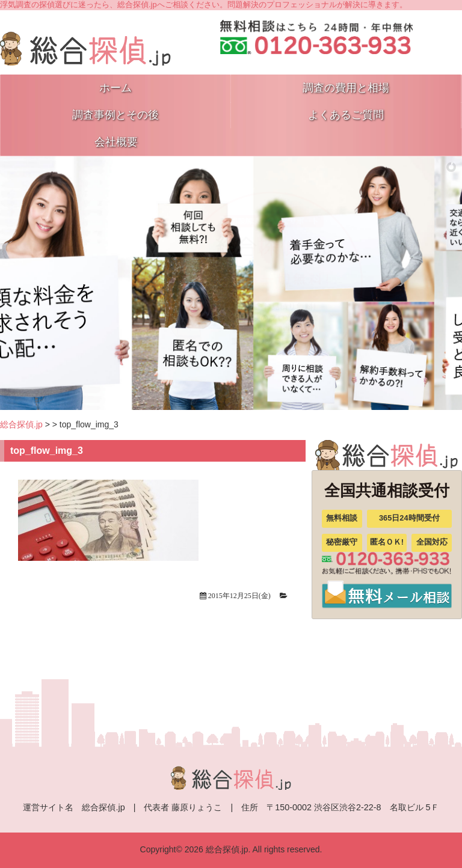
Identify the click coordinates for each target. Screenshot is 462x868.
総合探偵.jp (21, 424)
